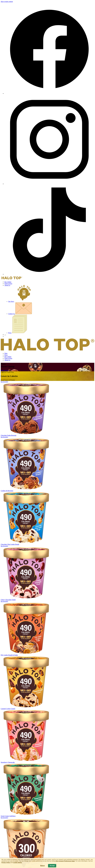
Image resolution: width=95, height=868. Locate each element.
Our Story (21, 301)
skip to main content (7, 2)
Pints (6, 353)
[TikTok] (49, 274)
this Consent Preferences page (65, 861)
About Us (7, 285)
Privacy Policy (6, 863)
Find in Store (8, 284)
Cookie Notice (17, 863)
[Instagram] (49, 184)
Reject (42, 866)
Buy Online (8, 282)
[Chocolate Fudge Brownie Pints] (47, 409)
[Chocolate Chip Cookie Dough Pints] (47, 518)
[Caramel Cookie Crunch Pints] (47, 683)
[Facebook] (49, 93)
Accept (52, 866)
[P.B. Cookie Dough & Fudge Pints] (47, 628)
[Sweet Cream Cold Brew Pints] (47, 790)
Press (18, 333)
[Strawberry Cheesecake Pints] (47, 736)
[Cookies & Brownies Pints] (47, 464)
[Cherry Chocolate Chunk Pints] (47, 573)
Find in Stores (5, 370)
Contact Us (20, 314)
